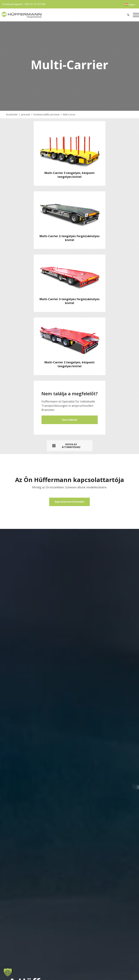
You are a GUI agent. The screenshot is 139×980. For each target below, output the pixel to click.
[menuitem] (130, 5)
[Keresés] (128, 15)
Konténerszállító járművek (46, 115)
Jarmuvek (25, 115)
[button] (8, 972)
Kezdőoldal (12, 115)
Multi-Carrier (69, 115)
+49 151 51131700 (35, 4)
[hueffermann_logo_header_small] (41, 15)
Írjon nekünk (70, 420)
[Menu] (135, 15)
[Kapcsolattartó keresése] (69, 502)
